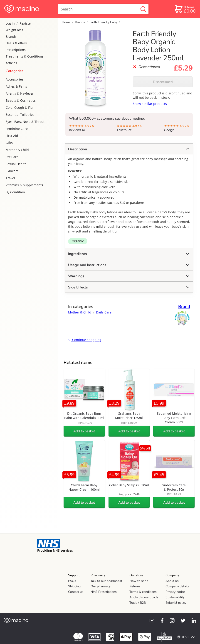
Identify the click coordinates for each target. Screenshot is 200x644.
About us (172, 581)
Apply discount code (144, 597)
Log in (10, 23)
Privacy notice (175, 592)
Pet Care (12, 157)
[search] (103, 9)
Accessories (15, 79)
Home (66, 22)
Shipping (74, 586)
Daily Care (104, 312)
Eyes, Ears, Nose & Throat (25, 122)
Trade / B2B (138, 603)
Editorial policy (176, 603)
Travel (10, 178)
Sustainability (175, 597)
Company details (177, 586)
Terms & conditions (143, 592)
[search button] (143, 9)
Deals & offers (16, 43)
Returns (135, 586)
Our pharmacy (101, 586)
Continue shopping (85, 340)
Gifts (9, 143)
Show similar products (150, 104)
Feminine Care (17, 129)
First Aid (12, 136)
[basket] (185, 9)
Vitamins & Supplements (24, 185)
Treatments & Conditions (25, 56)
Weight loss (14, 30)
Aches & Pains (16, 86)
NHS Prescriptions (104, 592)
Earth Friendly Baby (103, 22)
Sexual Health (16, 164)
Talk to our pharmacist (106, 581)
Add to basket (84, 431)
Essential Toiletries (20, 115)
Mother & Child (17, 150)
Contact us (76, 592)
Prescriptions (16, 50)
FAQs (72, 581)
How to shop (139, 581)
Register (26, 23)
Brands (11, 37)
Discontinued (163, 82)
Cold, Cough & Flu (19, 107)
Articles (11, 63)
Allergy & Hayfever (20, 93)
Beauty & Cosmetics (21, 100)
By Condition (15, 192)
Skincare (12, 171)
